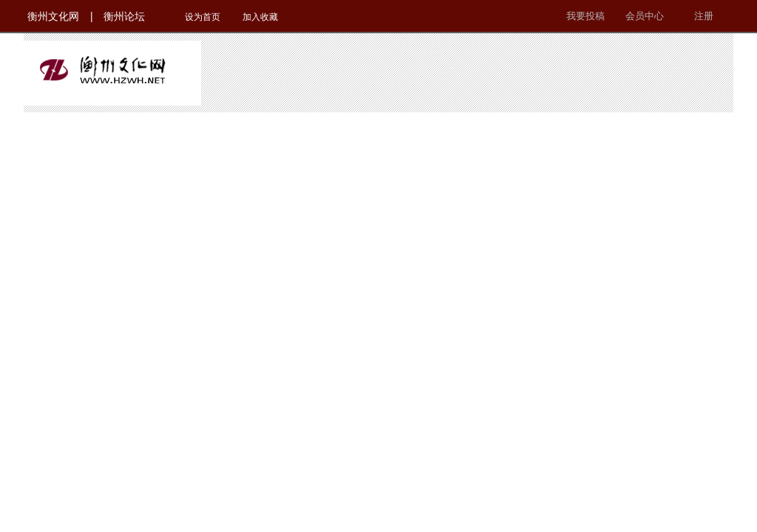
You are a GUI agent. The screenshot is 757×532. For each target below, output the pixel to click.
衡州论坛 (124, 16)
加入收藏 (260, 17)
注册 (704, 16)
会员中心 (645, 16)
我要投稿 (585, 16)
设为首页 (203, 17)
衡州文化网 (53, 16)
